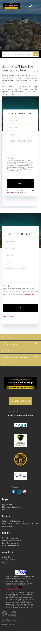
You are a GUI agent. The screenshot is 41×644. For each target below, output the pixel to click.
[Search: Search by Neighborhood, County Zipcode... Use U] (18, 54)
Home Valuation (10, 364)
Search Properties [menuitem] (10, 538)
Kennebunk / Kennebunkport (16, 357)
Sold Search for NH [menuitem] (11, 543)
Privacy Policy (15, 170)
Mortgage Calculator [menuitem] (11, 507)
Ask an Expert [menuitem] (8, 560)
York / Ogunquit (10, 344)
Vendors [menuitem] (6, 510)
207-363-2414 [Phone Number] (22, 401)
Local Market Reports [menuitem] (12, 540)
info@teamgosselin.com (20, 415)
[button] (36, 54)
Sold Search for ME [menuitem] (11, 546)
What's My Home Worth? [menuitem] (13, 521)
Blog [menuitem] (4, 562)
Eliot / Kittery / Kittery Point (16, 338)
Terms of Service (19, 192)
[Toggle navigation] (37, 6)
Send (21, 184)
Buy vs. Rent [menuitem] (8, 504)
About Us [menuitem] (6, 557)
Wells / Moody (9, 351)
